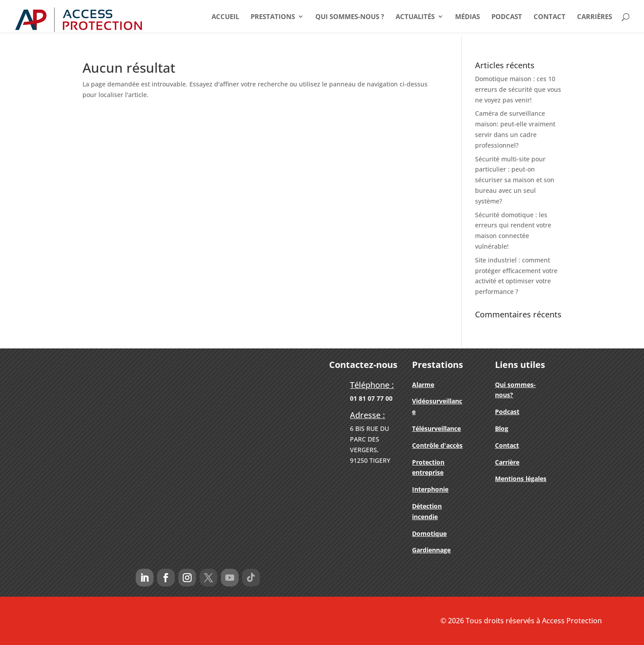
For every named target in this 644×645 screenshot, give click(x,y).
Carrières (595, 17)
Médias (467, 17)
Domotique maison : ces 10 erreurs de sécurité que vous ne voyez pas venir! (518, 89)
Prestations (273, 17)
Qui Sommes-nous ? (350, 17)
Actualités (415, 17)
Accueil (225, 17)
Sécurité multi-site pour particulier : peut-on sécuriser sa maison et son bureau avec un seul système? (515, 180)
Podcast (507, 17)
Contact (550, 17)
